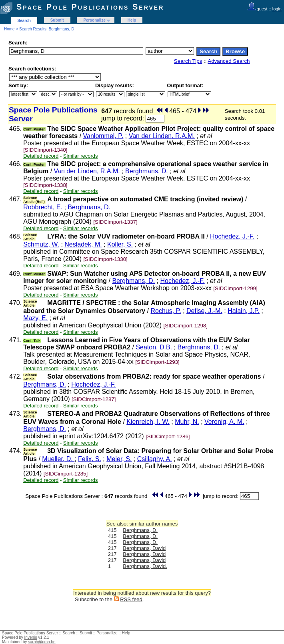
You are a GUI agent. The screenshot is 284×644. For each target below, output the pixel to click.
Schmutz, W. (41, 244)
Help (132, 20)
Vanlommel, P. (103, 136)
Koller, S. (120, 244)
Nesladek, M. (83, 244)
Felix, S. (90, 459)
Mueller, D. (58, 459)
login (277, 9)
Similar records (81, 156)
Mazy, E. (35, 318)
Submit (57, 20)
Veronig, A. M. (224, 422)
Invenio (31, 637)
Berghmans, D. (147, 171)
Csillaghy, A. (155, 459)
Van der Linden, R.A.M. (162, 136)
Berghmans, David (144, 548)
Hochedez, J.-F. (232, 236)
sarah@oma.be (42, 642)
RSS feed (131, 599)
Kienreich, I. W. (148, 422)
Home (9, 29)
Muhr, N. (187, 422)
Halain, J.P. (244, 311)
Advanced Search (229, 61)
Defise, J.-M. (204, 311)
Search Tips (188, 61)
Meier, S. (119, 459)
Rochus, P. (166, 311)
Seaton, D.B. (154, 347)
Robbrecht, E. (43, 207)
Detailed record (41, 156)
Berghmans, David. (145, 566)
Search (24, 21)
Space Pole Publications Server (90, 7)
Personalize (94, 20)
